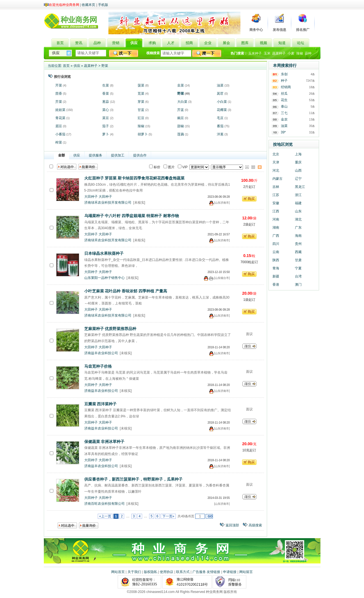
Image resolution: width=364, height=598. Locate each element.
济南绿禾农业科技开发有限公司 (108, 203)
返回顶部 (232, 525)
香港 (276, 285)
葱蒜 (106, 102)
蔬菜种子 (279, 53)
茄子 (106, 126)
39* (283, 132)
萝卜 (106, 134)
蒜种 (308, 53)
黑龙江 (300, 187)
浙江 (298, 195)
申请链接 (230, 572)
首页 (66, 66)
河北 (276, 170)
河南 (276, 219)
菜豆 (106, 118)
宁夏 (298, 268)
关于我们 (134, 572)
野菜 (105, 66)
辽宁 (298, 179)
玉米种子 (255, 53)
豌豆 (181, 118)
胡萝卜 (143, 134)
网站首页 (118, 572)
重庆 (298, 162)
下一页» (168, 516)
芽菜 (141, 102)
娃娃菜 (60, 110)
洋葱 (220, 134)
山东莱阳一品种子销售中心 (104, 278)
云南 (276, 252)
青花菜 (60, 118)
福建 (298, 203)
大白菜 (182, 102)
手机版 (103, 5)
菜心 (106, 110)
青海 (276, 268)
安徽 (276, 203)
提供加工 (118, 155)
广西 (276, 236)
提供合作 (140, 155)
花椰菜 (222, 110)
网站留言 (246, 572)
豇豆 (141, 118)
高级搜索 (255, 525)
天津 (276, 162)
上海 (298, 154)
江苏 (276, 195)
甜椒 (181, 126)
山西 (298, 170)
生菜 (106, 85)
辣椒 (300, 53)
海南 (298, 236)
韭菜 (181, 85)
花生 (284, 100)
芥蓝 (181, 110)
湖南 (276, 228)
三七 (284, 113)
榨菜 (59, 142)
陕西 (276, 260)
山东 (298, 211)
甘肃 (298, 260)
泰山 (284, 106)
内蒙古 (277, 179)
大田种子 (91, 197)
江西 (276, 211)
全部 (62, 155)
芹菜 (59, 85)
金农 (284, 119)
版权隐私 (151, 572)
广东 (298, 228)
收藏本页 (88, 5)
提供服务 (95, 155)
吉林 (276, 187)
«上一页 (105, 516)
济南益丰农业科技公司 (101, 353)
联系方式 (183, 572)
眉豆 (59, 126)
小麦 (291, 53)
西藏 (298, 252)
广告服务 (199, 572)
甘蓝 (141, 110)
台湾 (298, 276)
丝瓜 (284, 94)
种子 (284, 81)
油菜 (220, 85)
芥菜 (59, 102)
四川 (276, 244)
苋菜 (141, 94)
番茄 (220, 126)
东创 (284, 74)
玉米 (267, 53)
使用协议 (167, 572)
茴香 (59, 94)
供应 (77, 66)
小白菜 (222, 102)
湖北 (298, 219)
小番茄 (60, 134)
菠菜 (141, 85)
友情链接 (213, 572)
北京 (276, 154)
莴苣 (220, 94)
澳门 (298, 285)
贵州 (298, 244)
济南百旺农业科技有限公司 (104, 504)
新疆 (276, 276)
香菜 (106, 94)
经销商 (286, 87)
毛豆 (220, 118)
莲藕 (181, 134)
